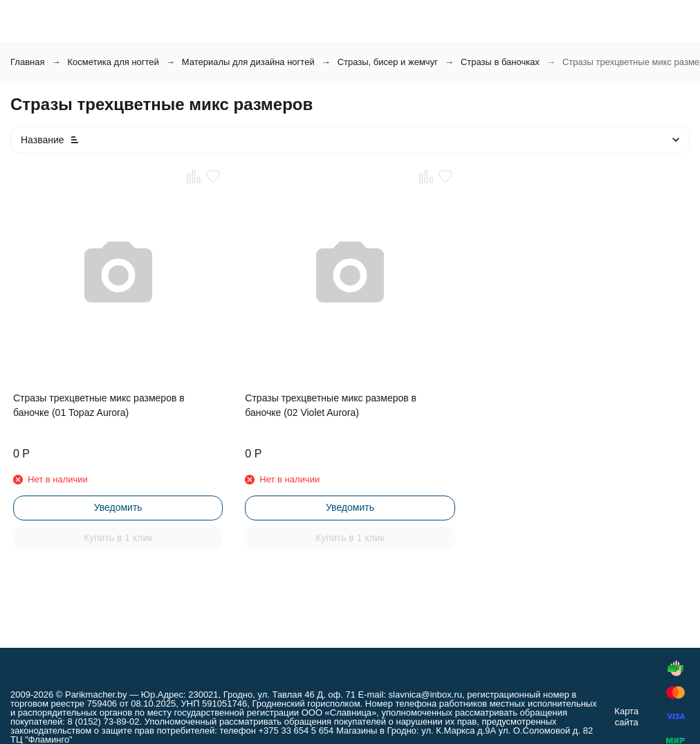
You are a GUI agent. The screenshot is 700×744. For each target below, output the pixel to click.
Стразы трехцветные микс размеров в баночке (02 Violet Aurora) (331, 405)
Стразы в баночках (500, 62)
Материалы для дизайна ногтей (248, 62)
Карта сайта (626, 717)
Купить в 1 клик (118, 538)
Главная (27, 62)
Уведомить (118, 507)
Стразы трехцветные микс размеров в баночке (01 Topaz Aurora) (99, 405)
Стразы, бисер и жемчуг (388, 62)
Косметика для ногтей (113, 62)
